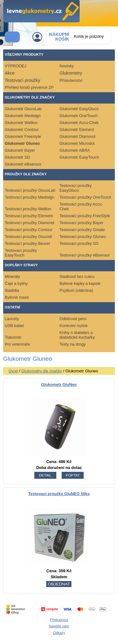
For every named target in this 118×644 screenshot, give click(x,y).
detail (45, 475)
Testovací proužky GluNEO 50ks (59, 494)
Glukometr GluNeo (59, 384)
